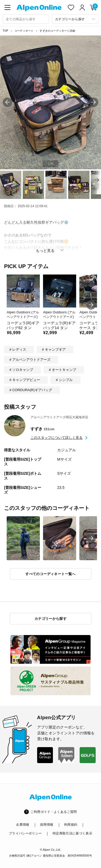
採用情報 (47, 825)
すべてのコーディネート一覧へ (50, 574)
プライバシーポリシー (25, 833)
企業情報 (23, 825)
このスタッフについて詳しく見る (57, 438)
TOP (5, 31)
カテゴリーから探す (51, 619)
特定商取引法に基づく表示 (72, 833)
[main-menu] (7, 7)
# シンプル (64, 380)
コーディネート (24, 31)
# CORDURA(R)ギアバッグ (31, 390)
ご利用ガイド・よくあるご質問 (54, 812)
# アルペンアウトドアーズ (30, 360)
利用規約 (71, 825)
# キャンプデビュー (25, 380)
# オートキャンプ (63, 370)
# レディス (18, 349)
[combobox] (26, 19)
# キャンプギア (54, 349)
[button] (94, 102)
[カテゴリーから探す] (75, 19)
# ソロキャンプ (21, 370)
